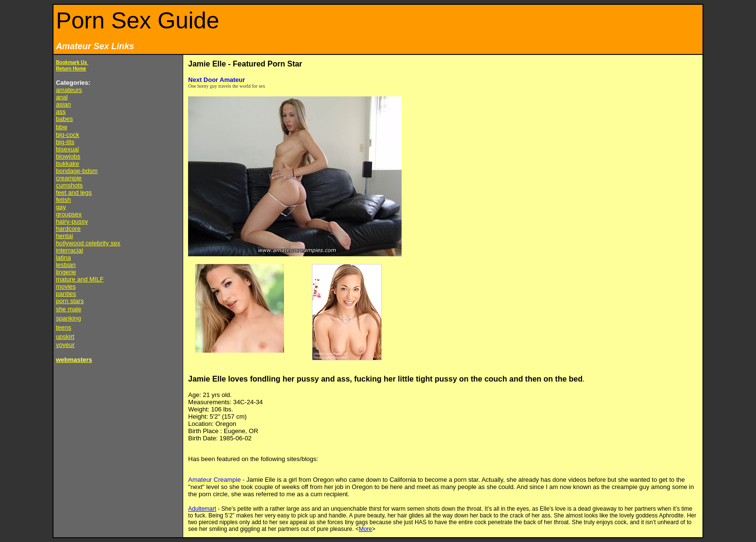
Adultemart (202, 509)
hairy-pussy (72, 221)
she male (69, 309)
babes (64, 119)
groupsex (69, 214)
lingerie (66, 272)
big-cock (67, 135)
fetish (63, 200)
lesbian (66, 265)
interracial (69, 250)
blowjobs (68, 156)
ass (61, 112)
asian (63, 104)
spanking (68, 318)
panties (66, 294)
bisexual (67, 149)
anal (62, 97)
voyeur (65, 345)
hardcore (68, 229)
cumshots (69, 185)
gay (61, 207)
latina (63, 258)
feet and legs (74, 192)
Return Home (71, 69)
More (365, 529)
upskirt (65, 337)
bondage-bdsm (77, 171)
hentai (64, 236)
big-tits (65, 142)
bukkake (67, 164)
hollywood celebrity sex (88, 243)
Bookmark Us (72, 62)
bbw (62, 127)
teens (64, 327)
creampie (69, 178)
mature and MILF (80, 279)
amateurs (69, 90)
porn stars (70, 301)
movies (66, 286)
